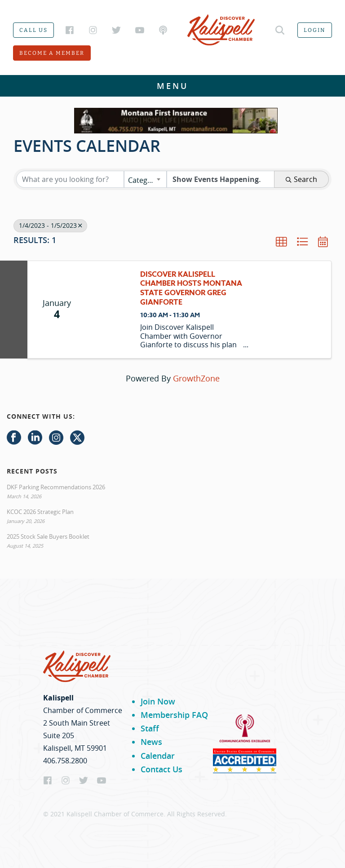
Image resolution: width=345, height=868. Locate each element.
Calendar (158, 756)
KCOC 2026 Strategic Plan (40, 512)
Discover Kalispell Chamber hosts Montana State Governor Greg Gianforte (191, 289)
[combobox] (145, 179)
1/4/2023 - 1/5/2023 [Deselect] (50, 226)
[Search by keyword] (70, 179)
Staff (150, 728)
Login (315, 30)
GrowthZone (196, 378)
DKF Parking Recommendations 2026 (56, 487)
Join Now (158, 701)
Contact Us (161, 769)
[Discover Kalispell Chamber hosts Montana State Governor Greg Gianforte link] (108, 310)
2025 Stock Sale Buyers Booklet (48, 536)
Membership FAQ (174, 715)
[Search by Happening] (221, 179)
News (151, 742)
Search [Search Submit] (301, 179)
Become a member (52, 53)
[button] (281, 242)
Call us (33, 30)
